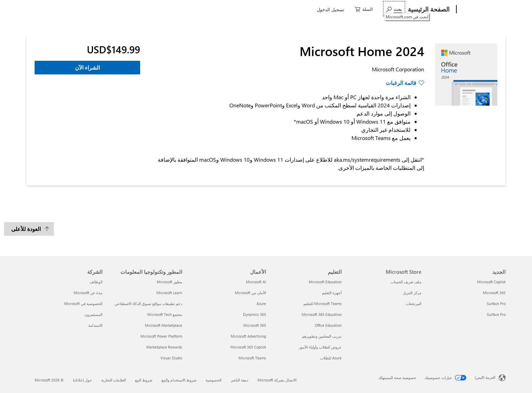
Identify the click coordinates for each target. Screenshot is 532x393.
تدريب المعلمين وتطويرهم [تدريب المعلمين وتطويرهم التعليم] (322, 336)
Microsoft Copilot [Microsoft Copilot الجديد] (491, 282)
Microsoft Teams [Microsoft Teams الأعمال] (252, 358)
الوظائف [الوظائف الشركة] (96, 282)
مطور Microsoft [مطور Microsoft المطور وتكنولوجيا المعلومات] (169, 282)
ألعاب (353, 9)
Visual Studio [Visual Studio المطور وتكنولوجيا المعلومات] (171, 358)
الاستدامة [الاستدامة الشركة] (95, 325)
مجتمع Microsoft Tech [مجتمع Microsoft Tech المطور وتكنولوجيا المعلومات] (165, 314)
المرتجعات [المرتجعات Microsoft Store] (414, 303)
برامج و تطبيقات (386, 9)
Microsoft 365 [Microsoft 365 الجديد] (494, 293)
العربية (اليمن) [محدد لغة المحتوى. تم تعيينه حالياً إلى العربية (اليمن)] (485, 377)
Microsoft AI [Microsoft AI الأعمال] (256, 282)
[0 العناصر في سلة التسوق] (75, 9)
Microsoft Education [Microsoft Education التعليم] (325, 282)
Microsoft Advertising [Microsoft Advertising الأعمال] (248, 336)
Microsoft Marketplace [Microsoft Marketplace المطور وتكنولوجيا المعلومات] (164, 325)
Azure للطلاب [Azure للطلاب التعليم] (331, 358)
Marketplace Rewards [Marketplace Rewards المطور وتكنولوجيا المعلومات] (164, 347)
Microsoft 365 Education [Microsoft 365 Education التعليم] (322, 314)
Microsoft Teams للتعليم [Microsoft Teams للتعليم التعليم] (322, 303)
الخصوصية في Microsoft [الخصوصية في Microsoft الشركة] (83, 303)
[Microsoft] (482, 10)
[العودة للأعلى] (29, 229)
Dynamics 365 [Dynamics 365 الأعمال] (254, 314)
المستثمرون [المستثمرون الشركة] (93, 314)
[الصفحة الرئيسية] (429, 10)
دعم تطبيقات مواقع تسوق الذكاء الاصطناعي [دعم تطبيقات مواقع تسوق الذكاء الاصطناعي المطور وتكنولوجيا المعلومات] (148, 303)
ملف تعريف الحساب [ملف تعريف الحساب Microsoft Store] (406, 282)
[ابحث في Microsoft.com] (105, 9)
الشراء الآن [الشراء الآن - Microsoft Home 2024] (87, 67)
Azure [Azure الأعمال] (261, 303)
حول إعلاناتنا (82, 380)
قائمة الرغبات (401, 83)
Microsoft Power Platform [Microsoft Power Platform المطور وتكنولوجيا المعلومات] (161, 336)
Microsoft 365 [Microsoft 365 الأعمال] (255, 325)
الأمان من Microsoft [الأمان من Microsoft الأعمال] (250, 293)
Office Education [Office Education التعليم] (328, 325)
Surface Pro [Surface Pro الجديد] (496, 303)
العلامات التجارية (113, 380)
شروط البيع (144, 380)
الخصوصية (214, 380)
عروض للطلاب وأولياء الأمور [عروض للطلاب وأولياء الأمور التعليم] (320, 347)
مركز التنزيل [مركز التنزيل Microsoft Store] (412, 293)
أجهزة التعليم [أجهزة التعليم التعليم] (332, 293)
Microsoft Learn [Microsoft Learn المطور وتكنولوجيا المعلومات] (169, 293)
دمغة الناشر (240, 380)
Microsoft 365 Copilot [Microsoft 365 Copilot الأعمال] (248, 347)
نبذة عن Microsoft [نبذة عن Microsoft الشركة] (88, 293)
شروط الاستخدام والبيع (179, 380)
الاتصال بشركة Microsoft (277, 380)
